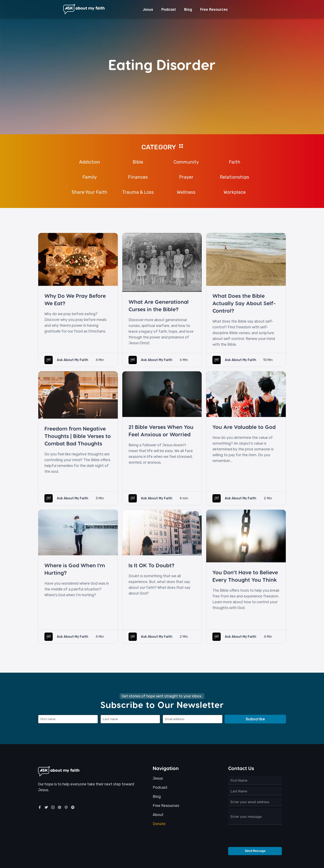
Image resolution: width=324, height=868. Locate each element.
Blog (188, 9)
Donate (159, 824)
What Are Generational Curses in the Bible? (159, 305)
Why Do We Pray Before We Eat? (75, 299)
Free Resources (214, 9)
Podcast (169, 9)
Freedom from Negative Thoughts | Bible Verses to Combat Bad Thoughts (78, 436)
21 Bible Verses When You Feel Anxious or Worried (161, 430)
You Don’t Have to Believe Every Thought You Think (245, 576)
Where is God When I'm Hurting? (75, 569)
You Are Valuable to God (244, 427)
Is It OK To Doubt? (151, 565)
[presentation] (255, 837)
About (158, 815)
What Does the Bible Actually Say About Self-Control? (244, 303)
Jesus (148, 9)
